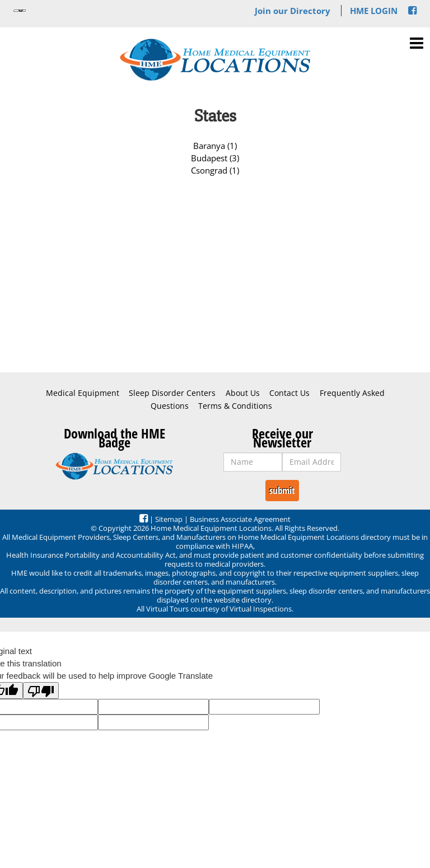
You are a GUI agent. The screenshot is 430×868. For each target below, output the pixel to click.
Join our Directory (293, 11)
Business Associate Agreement (240, 519)
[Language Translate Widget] (20, 11)
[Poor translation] (41, 690)
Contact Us (289, 393)
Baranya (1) (215, 146)
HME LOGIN (374, 11)
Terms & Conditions (235, 406)
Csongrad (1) (215, 170)
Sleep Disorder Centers (172, 393)
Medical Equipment (83, 393)
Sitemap (169, 519)
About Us (243, 393)
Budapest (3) (215, 158)
